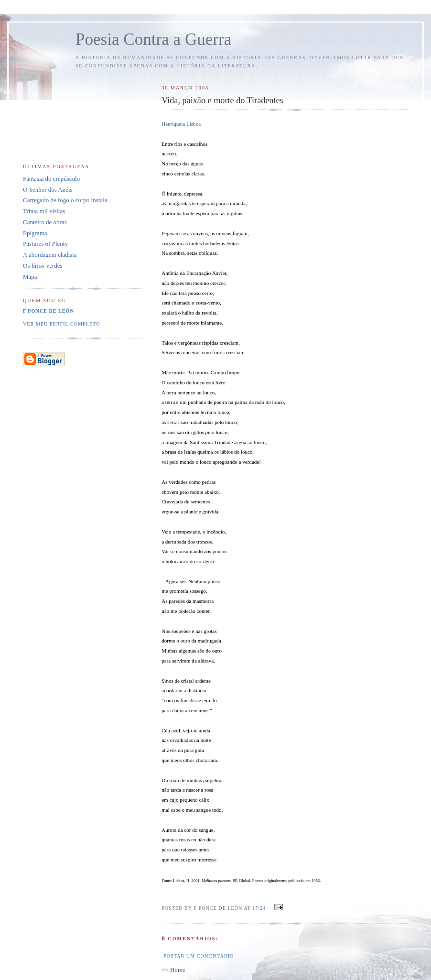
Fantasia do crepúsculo (51, 179)
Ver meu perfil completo (61, 324)
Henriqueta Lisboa (181, 124)
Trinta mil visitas (44, 211)
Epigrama (35, 233)
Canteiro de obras (45, 222)
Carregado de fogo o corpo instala (65, 200)
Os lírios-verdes (43, 266)
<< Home (173, 970)
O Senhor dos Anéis (48, 190)
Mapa (30, 277)
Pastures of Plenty (45, 244)
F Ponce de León (48, 311)
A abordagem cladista (50, 255)
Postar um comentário (199, 956)
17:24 (259, 908)
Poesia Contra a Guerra (153, 39)
